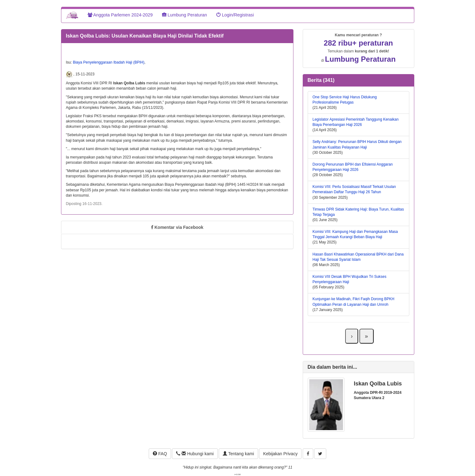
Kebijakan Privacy (280, 454)
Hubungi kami (195, 454)
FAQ (160, 454)
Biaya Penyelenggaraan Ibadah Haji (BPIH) (109, 62)
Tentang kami (238, 454)
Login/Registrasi (235, 15)
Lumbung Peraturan (185, 15)
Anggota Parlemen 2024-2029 (120, 15)
